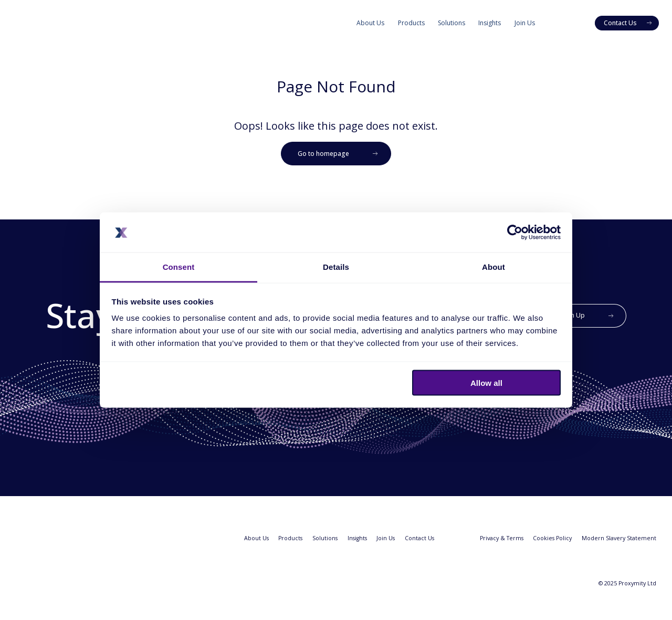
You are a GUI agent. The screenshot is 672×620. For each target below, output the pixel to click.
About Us (370, 23)
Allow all (486, 382)
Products (411, 23)
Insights (490, 23)
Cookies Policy (552, 538)
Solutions (451, 23)
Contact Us (419, 538)
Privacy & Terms (502, 538)
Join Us (525, 23)
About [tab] (493, 267)
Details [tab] (336, 267)
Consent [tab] (179, 267)
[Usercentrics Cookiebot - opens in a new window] (515, 232)
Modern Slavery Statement (619, 538)
